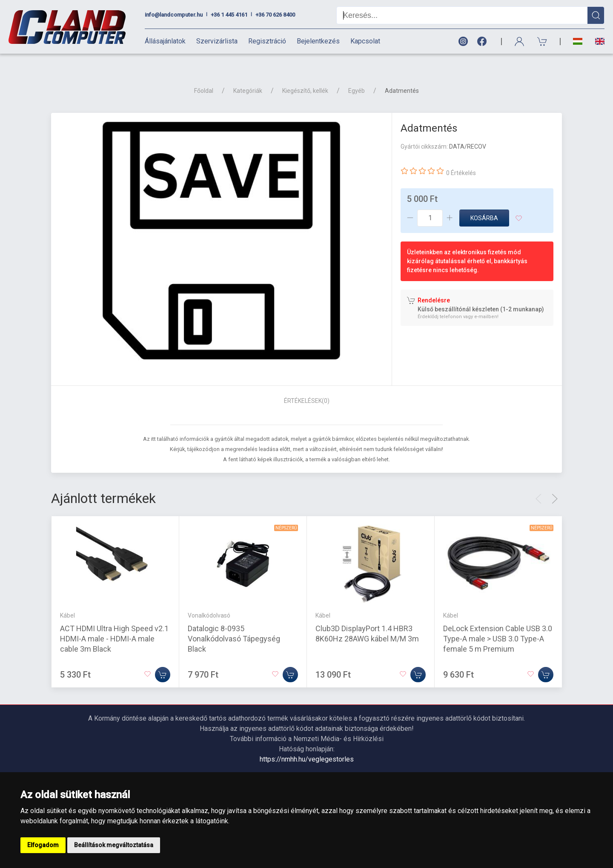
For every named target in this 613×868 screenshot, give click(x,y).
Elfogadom (43, 845)
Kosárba (484, 203)
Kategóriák (248, 76)
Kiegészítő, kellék (305, 76)
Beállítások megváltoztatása (114, 845)
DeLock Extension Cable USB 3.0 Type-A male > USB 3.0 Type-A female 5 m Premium (498, 623)
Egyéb (357, 76)
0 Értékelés (461, 158)
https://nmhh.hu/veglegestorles (307, 744)
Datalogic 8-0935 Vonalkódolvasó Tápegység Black (234, 623)
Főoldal (204, 76)
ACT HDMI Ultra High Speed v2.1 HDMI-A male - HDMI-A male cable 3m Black (114, 623)
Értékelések (307, 386)
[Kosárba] (163, 659)
